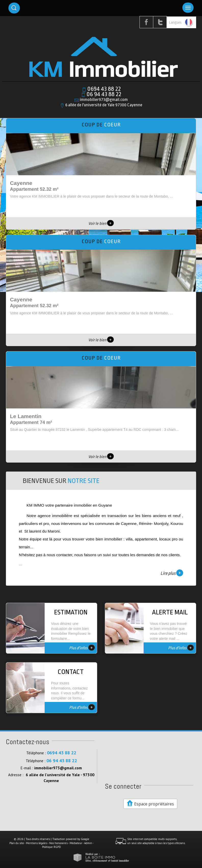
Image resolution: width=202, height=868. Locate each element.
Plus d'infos (82, 648)
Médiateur (76, 843)
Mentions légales (37, 843)
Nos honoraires (58, 843)
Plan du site (17, 843)
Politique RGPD (52, 847)
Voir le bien (101, 224)
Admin (88, 843)
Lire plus (172, 573)
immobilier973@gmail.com (104, 100)
